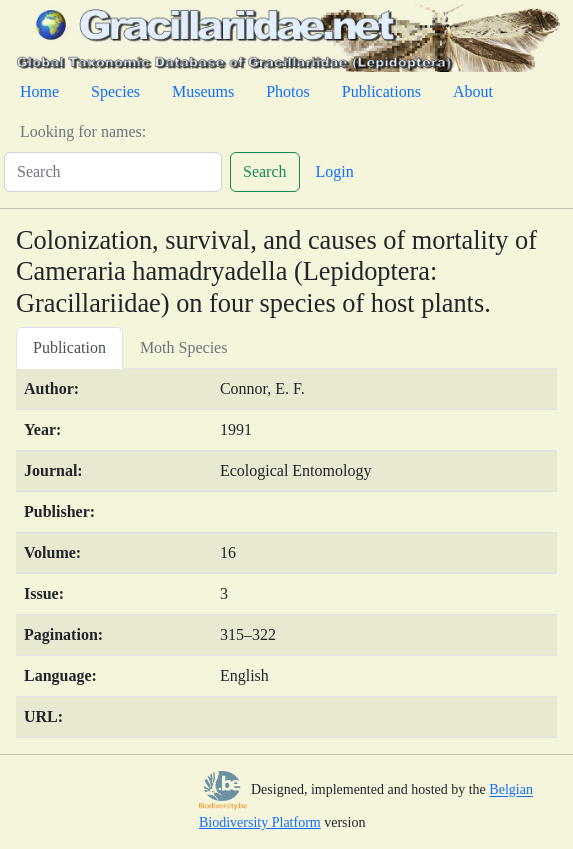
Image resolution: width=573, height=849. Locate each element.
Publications (381, 91)
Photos (288, 91)
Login (335, 171)
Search (265, 171)
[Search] (113, 172)
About (473, 91)
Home (39, 91)
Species (115, 91)
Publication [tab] (69, 347)
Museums (203, 91)
